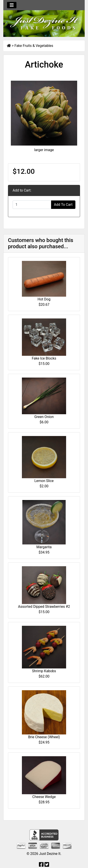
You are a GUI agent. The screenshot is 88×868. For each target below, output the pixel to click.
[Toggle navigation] (12, 5)
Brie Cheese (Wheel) (44, 737)
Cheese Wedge (44, 797)
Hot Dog (44, 299)
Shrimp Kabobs (44, 671)
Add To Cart (63, 205)
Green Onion (44, 417)
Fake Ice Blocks (44, 358)
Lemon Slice (44, 481)
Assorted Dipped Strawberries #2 (44, 607)
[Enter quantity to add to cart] (32, 205)
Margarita (44, 547)
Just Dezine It (50, 854)
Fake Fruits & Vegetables (34, 46)
